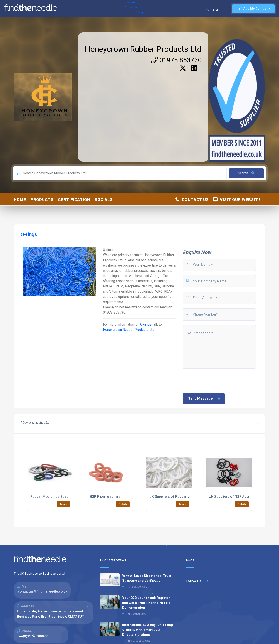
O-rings (146, 324)
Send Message (204, 399)
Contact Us (192, 200)
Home (66, 9)
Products (42, 200)
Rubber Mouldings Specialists (54, 497)
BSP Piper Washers (105, 497)
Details (63, 504)
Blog (98, 9)
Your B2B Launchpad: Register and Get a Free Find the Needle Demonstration (146, 603)
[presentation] (215, 381)
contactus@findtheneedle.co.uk (43, 591)
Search (246, 173)
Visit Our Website (237, 200)
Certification (74, 200)
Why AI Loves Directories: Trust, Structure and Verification (147, 578)
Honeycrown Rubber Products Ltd (143, 49)
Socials (104, 200)
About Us (83, 9)
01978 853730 (176, 60)
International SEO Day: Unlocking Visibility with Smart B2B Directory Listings (148, 630)
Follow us (197, 581)
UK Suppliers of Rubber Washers (175, 497)
